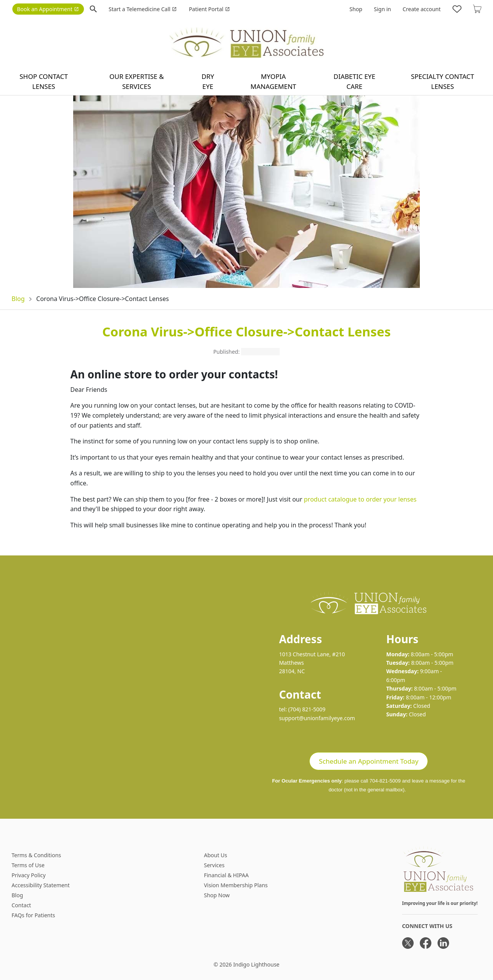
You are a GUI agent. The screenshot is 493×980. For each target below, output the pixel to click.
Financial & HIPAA (226, 875)
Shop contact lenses (44, 81)
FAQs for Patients (33, 915)
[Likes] (457, 9)
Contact (21, 905)
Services (214, 865)
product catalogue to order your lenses (360, 499)
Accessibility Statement (41, 885)
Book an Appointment (48, 9)
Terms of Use (28, 865)
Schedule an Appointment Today (369, 761)
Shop (356, 9)
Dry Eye (208, 81)
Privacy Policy (29, 875)
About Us (215, 855)
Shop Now (217, 895)
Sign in (382, 9)
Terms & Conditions (36, 855)
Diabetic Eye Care (354, 81)
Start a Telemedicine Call (143, 9)
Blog (18, 299)
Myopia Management (273, 81)
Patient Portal (209, 9)
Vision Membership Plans (236, 885)
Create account (422, 9)
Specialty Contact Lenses (443, 81)
